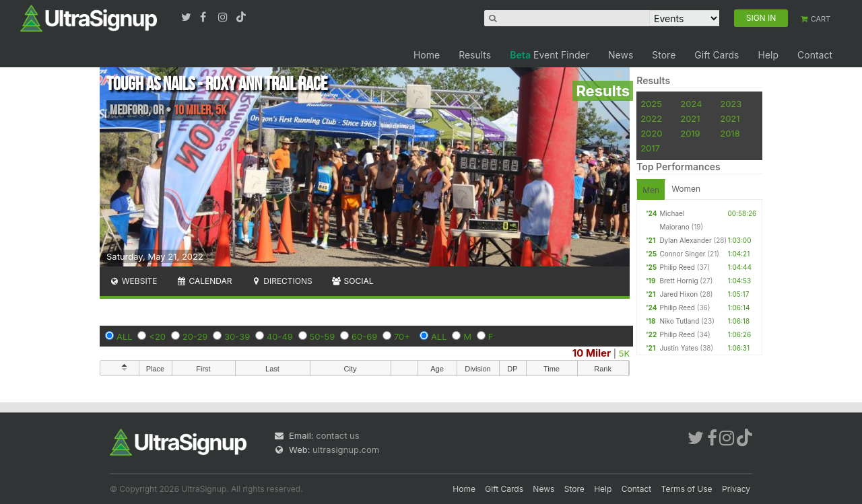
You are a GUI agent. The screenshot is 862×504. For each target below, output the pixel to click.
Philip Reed (677, 267)
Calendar (204, 281)
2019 (690, 133)
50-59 (323, 336)
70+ (402, 336)
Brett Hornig (678, 281)
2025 (651, 104)
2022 (651, 118)
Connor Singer (682, 254)
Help (768, 55)
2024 (691, 104)
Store (664, 55)
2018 (730, 133)
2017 (650, 148)
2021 (690, 118)
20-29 (195, 336)
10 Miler (592, 353)
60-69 (364, 336)
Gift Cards (717, 55)
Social (353, 281)
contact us (337, 435)
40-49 (280, 336)
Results (475, 55)
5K (624, 353)
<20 (157, 336)
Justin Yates (678, 348)
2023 (731, 104)
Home (427, 55)
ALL (125, 336)
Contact (815, 55)
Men (651, 190)
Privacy (736, 489)
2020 (651, 133)
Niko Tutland (679, 321)
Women (686, 189)
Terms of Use (687, 489)
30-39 (237, 336)
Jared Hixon (678, 294)
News (621, 55)
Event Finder (550, 55)
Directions (281, 281)
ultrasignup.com (346, 449)
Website (133, 281)
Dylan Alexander (685, 240)
